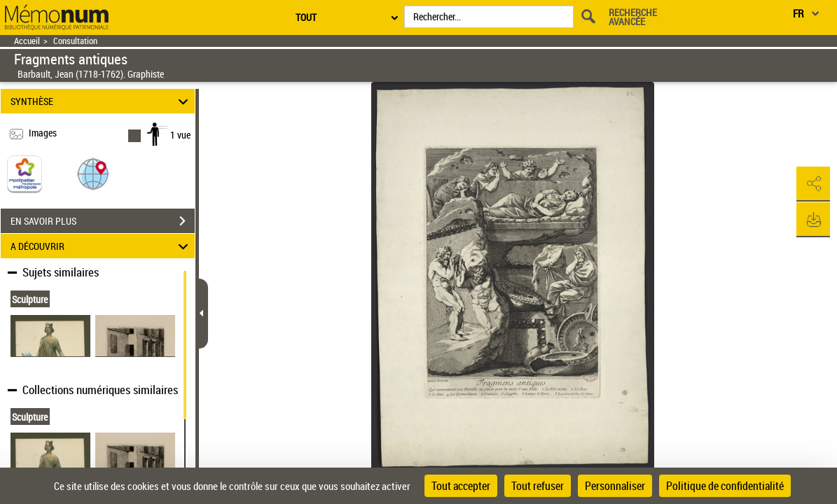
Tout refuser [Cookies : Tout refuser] (538, 486)
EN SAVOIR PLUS (103, 221)
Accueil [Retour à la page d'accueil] (27, 41)
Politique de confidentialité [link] (725, 486)
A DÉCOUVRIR (101, 246)
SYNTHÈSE (101, 101)
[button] (93, 173)
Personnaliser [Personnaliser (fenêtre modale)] (615, 486)
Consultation (75, 41)
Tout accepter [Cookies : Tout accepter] (461, 486)
